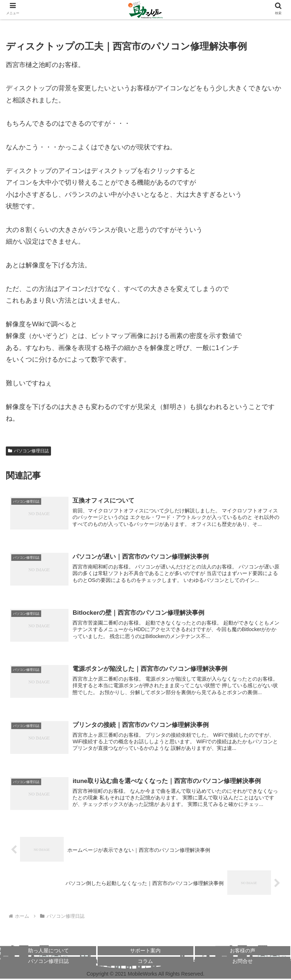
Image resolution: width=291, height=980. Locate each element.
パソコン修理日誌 (28, 451)
